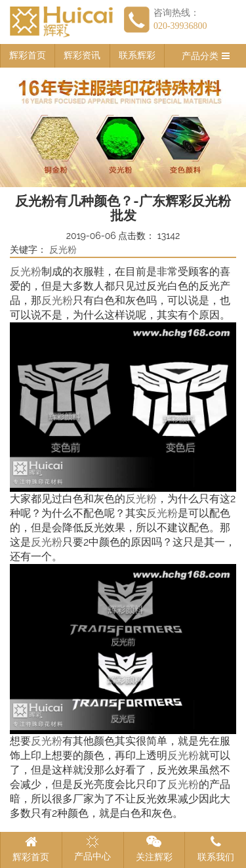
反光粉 (63, 250)
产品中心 (92, 848)
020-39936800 (180, 26)
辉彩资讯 (82, 55)
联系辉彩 (137, 55)
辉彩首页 (28, 55)
